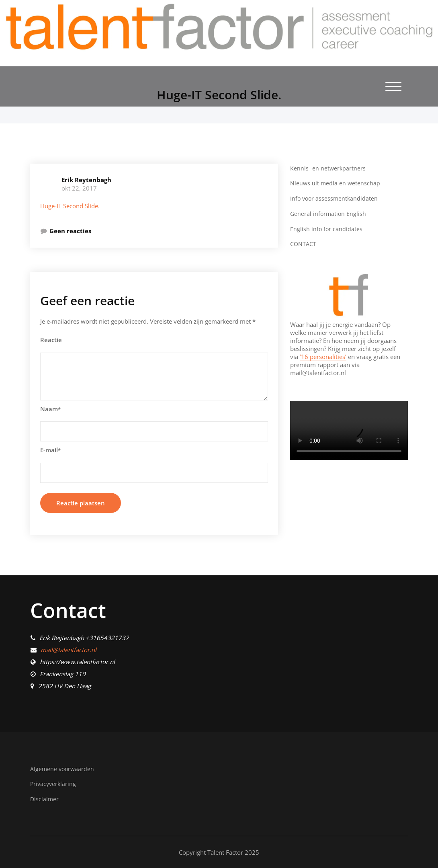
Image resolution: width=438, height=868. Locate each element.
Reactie (51, 340)
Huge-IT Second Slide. (70, 206)
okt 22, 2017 (79, 188)
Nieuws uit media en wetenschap (336, 183)
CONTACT (303, 243)
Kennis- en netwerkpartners (328, 168)
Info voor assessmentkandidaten (335, 198)
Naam (50, 409)
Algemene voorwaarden (63, 769)
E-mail (50, 450)
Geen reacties (70, 231)
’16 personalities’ (323, 356)
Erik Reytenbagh (86, 180)
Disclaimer (45, 799)
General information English (329, 213)
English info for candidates (327, 228)
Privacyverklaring (54, 784)
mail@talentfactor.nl (69, 650)
